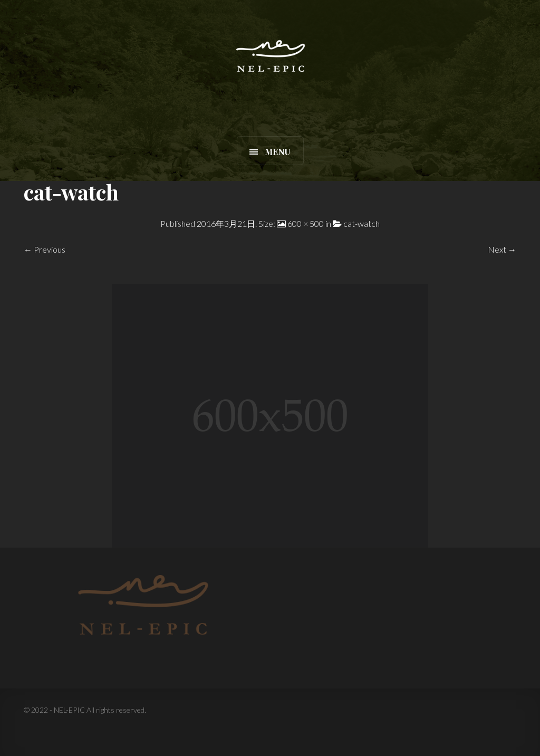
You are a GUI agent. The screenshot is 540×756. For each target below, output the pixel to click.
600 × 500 (306, 223)
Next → (502, 249)
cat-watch (361, 223)
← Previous (45, 249)
